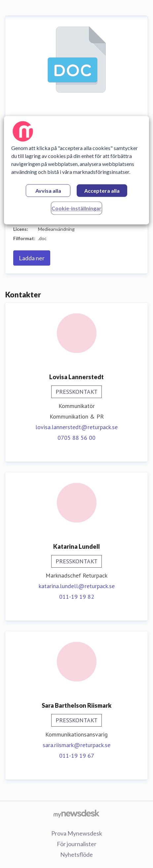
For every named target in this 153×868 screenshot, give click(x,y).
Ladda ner (32, 258)
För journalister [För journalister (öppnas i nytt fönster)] (77, 844)
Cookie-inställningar (76, 208)
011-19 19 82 (77, 597)
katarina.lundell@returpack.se (77, 586)
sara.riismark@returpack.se (76, 745)
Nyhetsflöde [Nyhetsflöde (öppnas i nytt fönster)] (76, 854)
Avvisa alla (48, 191)
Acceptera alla (102, 191)
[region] (77, 170)
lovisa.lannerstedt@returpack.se (76, 427)
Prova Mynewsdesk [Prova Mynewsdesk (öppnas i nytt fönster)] (77, 833)
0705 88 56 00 (76, 438)
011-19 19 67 (77, 756)
